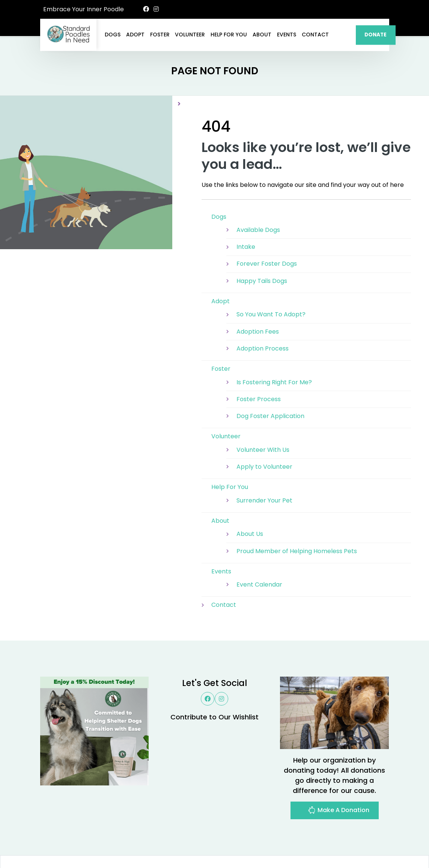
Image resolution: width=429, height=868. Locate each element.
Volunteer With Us (263, 414)
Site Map (373, 843)
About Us (250, 498)
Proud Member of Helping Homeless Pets (297, 515)
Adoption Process (263, 312)
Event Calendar (259, 548)
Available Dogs (258, 194)
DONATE (376, 35)
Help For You (229, 35)
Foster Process (259, 363)
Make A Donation (339, 775)
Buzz (233, 843)
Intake (246, 211)
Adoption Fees (258, 296)
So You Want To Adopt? (271, 278)
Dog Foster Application (270, 380)
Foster (160, 35)
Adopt (135, 35)
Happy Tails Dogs (262, 245)
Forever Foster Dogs (267, 228)
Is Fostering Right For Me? (274, 346)
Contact (315, 35)
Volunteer (190, 35)
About (262, 35)
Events (287, 35)
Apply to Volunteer (264, 431)
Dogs (113, 35)
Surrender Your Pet (264, 464)
